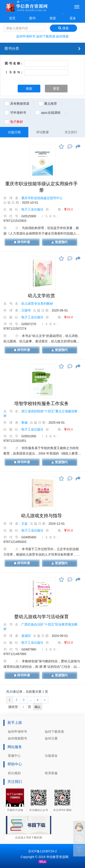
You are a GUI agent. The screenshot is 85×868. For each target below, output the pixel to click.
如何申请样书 (26, 36)
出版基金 (51, 756)
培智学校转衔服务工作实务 (41, 403)
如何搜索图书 (17, 738)
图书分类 (12, 48)
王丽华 (26, 310)
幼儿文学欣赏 (41, 296)
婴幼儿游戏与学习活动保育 (41, 617)
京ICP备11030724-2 (42, 851)
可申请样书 (18, 113)
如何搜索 (62, 36)
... (31, 700)
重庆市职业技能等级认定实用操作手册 (41, 187)
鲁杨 (24, 423)
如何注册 (51, 738)
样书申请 (22, 242)
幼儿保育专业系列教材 (37, 304)
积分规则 (14, 773)
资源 (53, 18)
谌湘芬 (26, 636)
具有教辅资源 (20, 104)
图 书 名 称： (14, 63)
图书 (32, 18)
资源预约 (59, 242)
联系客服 (51, 773)
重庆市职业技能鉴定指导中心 (42, 198)
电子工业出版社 (32, 209)
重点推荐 (51, 104)
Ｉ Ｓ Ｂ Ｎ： (14, 72)
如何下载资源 (46, 36)
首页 (12, 18)
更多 (73, 18)
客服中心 (14, 756)
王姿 (24, 524)
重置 (56, 89)
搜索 (63, 28)
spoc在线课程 (51, 113)
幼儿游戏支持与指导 (41, 516)
